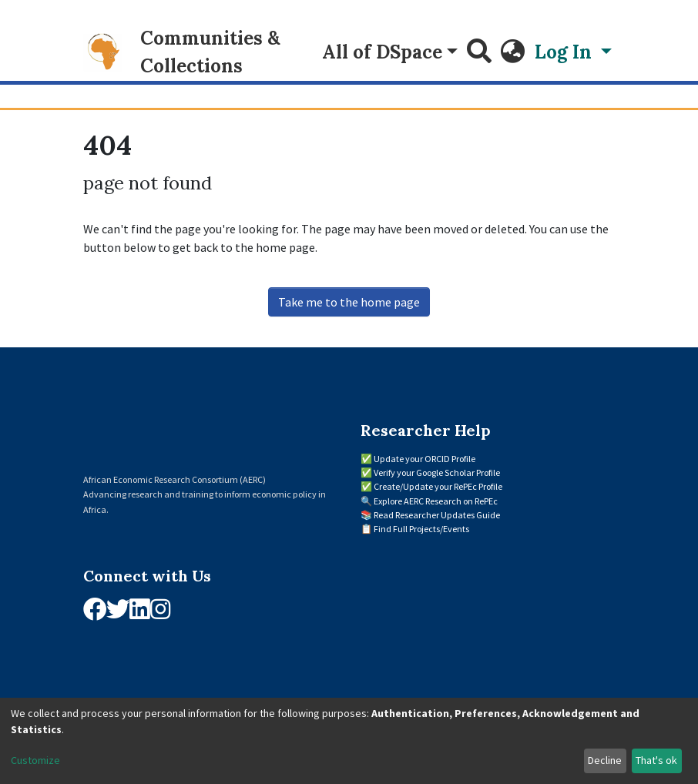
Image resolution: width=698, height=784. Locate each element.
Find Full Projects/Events (421, 529)
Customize (35, 760)
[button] (513, 52)
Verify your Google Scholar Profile (437, 472)
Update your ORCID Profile (425, 459)
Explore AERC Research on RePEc (436, 501)
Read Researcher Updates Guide (437, 515)
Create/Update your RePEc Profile (438, 486)
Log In (565, 52)
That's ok (656, 760)
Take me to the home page (349, 302)
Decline (605, 760)
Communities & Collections (210, 52)
